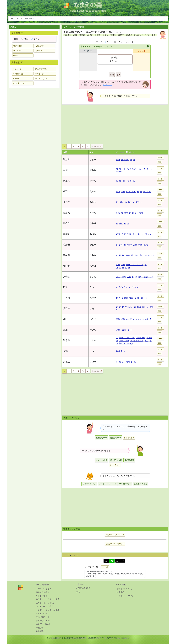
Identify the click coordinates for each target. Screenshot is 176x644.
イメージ (18, 51)
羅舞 (65, 287)
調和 (123, 192)
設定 (78, 592)
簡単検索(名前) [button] (41, 69)
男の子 (26, 39)
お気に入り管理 (83, 588)
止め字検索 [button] (129, 460)
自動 (112, 75)
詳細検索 (18, 46)
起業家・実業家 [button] (141, 484)
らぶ (92, 287)
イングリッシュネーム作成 (48, 610)
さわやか (134, 169)
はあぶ (93, 308)
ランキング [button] (39, 74)
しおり (93, 160)
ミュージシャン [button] (89, 484)
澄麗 (65, 170)
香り (121, 224)
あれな (93, 202)
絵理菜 (66, 191)
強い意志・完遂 (137, 341)
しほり (93, 362)
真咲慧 (66, 277)
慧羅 (65, 330)
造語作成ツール (43, 617)
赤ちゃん (21, 19)
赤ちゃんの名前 (43, 592)
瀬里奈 (66, 181)
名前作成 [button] (16, 79)
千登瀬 (66, 298)
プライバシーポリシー (126, 596)
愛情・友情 (121, 234)
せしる (93, 340)
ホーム (12, 19)
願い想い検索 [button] (116, 460)
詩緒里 (66, 160)
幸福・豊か (132, 234)
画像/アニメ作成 (43, 624)
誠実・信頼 (121, 277)
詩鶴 (65, 351)
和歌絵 (66, 319)
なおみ (93, 255)
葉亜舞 (66, 308)
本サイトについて (124, 589)
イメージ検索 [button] (101, 460)
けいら (93, 330)
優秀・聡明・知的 (146, 277)
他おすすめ (97, 146)
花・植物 (147, 192)
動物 (123, 351)
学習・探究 (131, 192)
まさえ (93, 277)
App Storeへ (108, 85)
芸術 (118, 160)
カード (110, 42)
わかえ (93, 319)
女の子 (35, 39)
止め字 (39, 51)
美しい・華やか (135, 202)
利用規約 (120, 592)
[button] (148, 47)
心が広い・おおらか (135, 265)
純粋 (141, 169)
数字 (118, 298)
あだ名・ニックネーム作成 (48, 599)
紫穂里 (66, 362)
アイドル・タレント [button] (108, 484)
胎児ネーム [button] (17, 69)
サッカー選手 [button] (125, 484)
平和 (118, 265)
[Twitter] (106, 561)
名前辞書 (40, 631)
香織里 (66, 223)
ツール (160, 158)
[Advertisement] (34, 128)
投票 (159, 162)
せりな (93, 181)
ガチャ (119, 42)
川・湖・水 (124, 169)
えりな (93, 191)
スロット (130, 42)
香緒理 (66, 245)
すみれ (93, 170)
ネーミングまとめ (44, 589)
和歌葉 (66, 266)
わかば (93, 266)
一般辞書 (40, 628)
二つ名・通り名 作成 (45, 603)
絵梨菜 (66, 213)
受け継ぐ (125, 160)
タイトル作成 (42, 613)
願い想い (39, 46)
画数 (16, 55)
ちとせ (93, 298)
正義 (129, 277)
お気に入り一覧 (19, 83)
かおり (93, 223)
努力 (131, 298)
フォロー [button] (120, 561)
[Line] (112, 561)
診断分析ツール (43, 621)
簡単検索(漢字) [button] (18, 74)
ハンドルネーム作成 (45, 606)
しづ (92, 351)
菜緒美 (66, 255)
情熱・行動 (124, 341)
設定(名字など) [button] (41, 79)
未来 (126, 298)
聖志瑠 (66, 340)
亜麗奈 (66, 202)
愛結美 (66, 234)
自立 (147, 341)
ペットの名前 (42, 596)
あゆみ (93, 234)
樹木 (126, 213)
